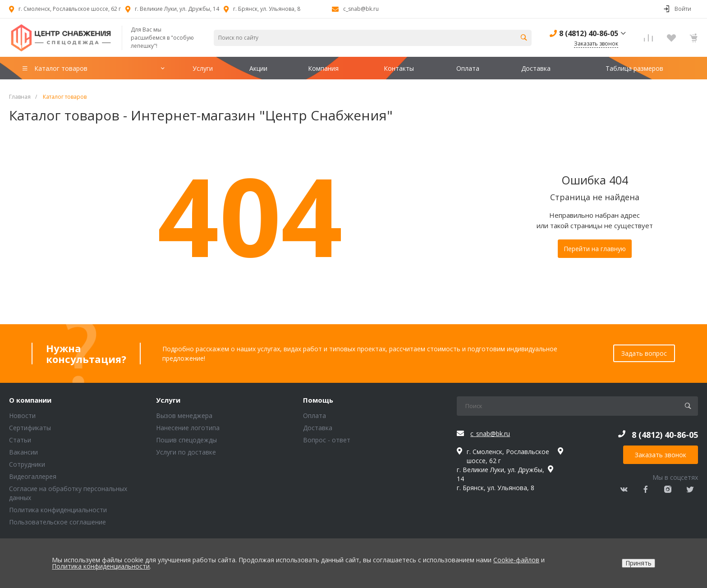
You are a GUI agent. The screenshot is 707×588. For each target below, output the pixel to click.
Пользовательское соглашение (57, 522)
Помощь (318, 400)
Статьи (20, 440)
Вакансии (23, 452)
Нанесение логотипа (188, 428)
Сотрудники (27, 464)
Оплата (314, 416)
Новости (22, 416)
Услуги (168, 400)
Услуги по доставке (186, 452)
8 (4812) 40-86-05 (589, 33)
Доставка (318, 428)
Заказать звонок (661, 455)
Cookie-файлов (516, 560)
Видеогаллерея (33, 476)
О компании (30, 400)
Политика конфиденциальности (58, 510)
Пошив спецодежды (186, 440)
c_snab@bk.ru (361, 9)
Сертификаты (30, 428)
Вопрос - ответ (327, 440)
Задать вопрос (644, 353)
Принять (638, 563)
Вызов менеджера (184, 416)
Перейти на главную (595, 249)
